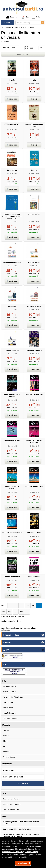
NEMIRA (10, 84)
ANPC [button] (6, 650)
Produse (8, 22)
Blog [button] (4, 816)
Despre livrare (8, 708)
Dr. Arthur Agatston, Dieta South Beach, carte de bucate (21, 823)
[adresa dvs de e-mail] (23, 777)
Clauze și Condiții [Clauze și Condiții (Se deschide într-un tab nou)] (31, 852)
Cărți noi (6, 730)
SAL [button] (5, 665)
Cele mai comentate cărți (12, 804)
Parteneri (6, 752)
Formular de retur (9, 757)
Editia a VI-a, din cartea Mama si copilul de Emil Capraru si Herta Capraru (21, 835)
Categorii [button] (7, 642)
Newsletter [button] (7, 764)
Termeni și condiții (9, 686)
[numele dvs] (23, 770)
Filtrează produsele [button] (12, 635)
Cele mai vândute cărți (11, 799)
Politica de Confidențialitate (13, 697)
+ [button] (43, 635)
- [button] (43, 650)
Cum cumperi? (8, 702)
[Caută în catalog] (42, 22)
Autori (5, 746)
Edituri (5, 741)
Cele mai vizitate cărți (11, 809)
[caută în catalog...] (28, 23)
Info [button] (4, 681)
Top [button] (4, 793)
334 (33, 605)
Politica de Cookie (9, 692)
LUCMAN (10, 130)
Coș (25, 17)
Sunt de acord (23, 863)
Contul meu (12, 17)
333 (27, 605)
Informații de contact (10, 718)
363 (21, 612)
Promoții (6, 736)
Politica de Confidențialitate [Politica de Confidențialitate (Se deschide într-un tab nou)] (12, 852)
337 (10, 612)
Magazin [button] (6, 725)
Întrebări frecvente (9, 713)
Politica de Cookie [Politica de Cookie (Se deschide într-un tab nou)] (33, 849)
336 (4, 612)
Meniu (36, 17)
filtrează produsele (23, 54)
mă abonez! (23, 784)
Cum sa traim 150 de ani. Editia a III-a (17, 829)
